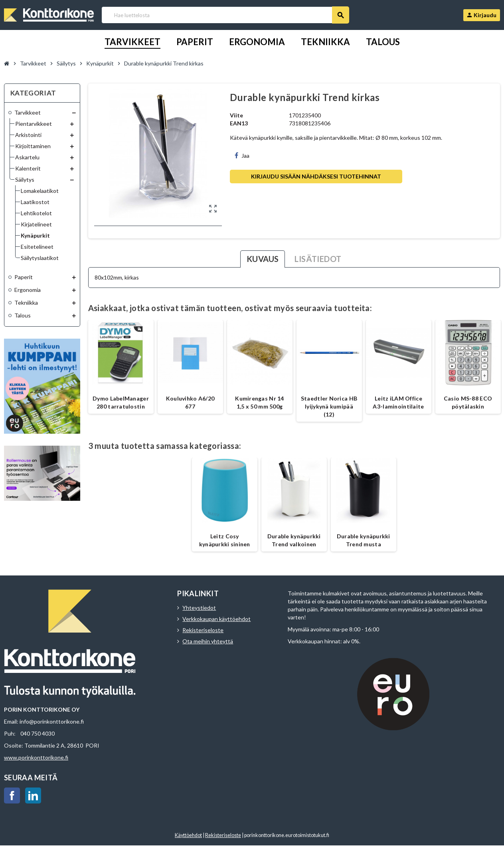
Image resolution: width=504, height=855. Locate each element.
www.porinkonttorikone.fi (36, 757)
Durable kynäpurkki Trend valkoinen (294, 540)
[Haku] (225, 15)
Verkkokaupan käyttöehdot (216, 619)
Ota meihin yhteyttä (208, 641)
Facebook (12, 795)
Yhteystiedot (199, 608)
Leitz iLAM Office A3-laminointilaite (398, 402)
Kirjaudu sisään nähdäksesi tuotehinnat (316, 176)
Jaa (242, 156)
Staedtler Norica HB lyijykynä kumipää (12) (329, 406)
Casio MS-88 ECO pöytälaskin (468, 402)
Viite (236, 115)
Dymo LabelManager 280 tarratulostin (121, 402)
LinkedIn (33, 795)
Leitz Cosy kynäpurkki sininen (225, 540)
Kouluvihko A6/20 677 (190, 402)
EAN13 (239, 123)
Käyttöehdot (188, 835)
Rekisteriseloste (203, 630)
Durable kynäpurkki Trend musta (364, 540)
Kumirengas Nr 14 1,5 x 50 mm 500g (259, 402)
